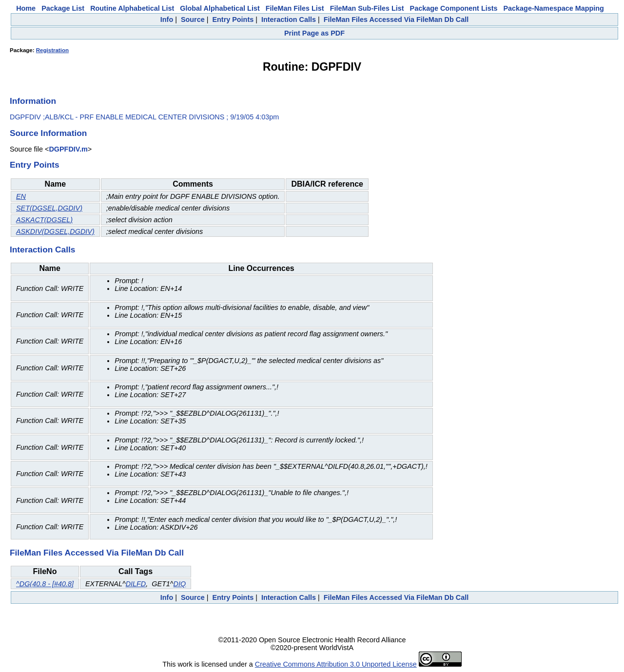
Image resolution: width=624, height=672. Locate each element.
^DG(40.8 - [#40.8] (45, 584)
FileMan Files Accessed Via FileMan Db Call (396, 19)
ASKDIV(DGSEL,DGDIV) (55, 231)
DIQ (180, 584)
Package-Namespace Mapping (554, 8)
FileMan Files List (295, 8)
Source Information (48, 133)
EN (21, 196)
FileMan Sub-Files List (367, 8)
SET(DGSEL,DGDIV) (49, 208)
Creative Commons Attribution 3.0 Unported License (336, 664)
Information (33, 101)
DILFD (136, 584)
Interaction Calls (289, 19)
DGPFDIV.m (68, 149)
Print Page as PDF (314, 33)
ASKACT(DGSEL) (44, 220)
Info (167, 19)
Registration (52, 50)
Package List (63, 8)
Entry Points (233, 19)
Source (193, 19)
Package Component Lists (454, 8)
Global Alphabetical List (220, 8)
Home (26, 8)
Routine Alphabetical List (132, 8)
